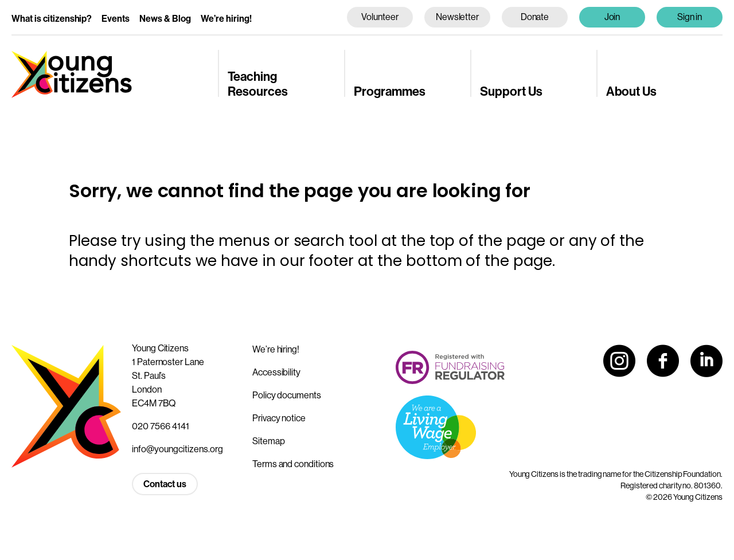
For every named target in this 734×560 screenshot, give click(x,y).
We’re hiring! (226, 19)
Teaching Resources (258, 84)
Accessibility (276, 372)
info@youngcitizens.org (177, 449)
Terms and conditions (293, 464)
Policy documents (287, 395)
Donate (535, 17)
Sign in (690, 17)
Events (116, 19)
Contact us (165, 484)
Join (612, 17)
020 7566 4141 (161, 426)
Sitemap (268, 441)
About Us (631, 92)
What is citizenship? (52, 19)
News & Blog (165, 19)
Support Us (511, 92)
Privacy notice (279, 418)
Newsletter (457, 17)
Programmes (390, 92)
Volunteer (380, 17)
